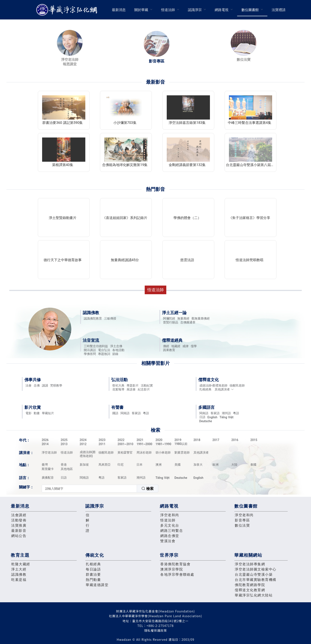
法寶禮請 (279, 10)
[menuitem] (119, 10)
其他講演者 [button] (224, 389)
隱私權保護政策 (156, 630)
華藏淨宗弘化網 (68, 10)
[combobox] (100, 489)
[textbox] (89, 489)
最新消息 (119, 10)
